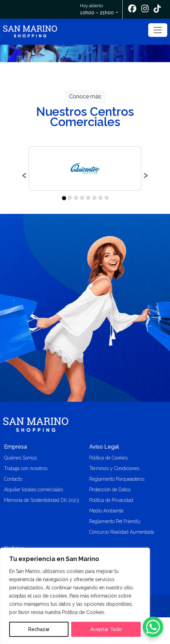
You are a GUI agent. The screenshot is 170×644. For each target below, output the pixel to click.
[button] (64, 198)
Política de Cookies (109, 458)
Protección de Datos (110, 490)
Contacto (13, 479)
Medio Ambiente (106, 511)
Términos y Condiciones (114, 468)
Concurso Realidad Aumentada (122, 532)
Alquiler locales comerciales (34, 490)
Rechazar (39, 629)
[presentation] (24, 174)
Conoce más (85, 97)
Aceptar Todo (106, 629)
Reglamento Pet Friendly (115, 521)
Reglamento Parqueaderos (117, 479)
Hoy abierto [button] (97, 10)
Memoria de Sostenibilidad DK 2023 (42, 500)
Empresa (16, 447)
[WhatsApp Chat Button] (153, 627)
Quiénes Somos (20, 458)
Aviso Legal (104, 447)
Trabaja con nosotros (26, 468)
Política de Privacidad (111, 500)
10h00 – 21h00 (97, 13)
